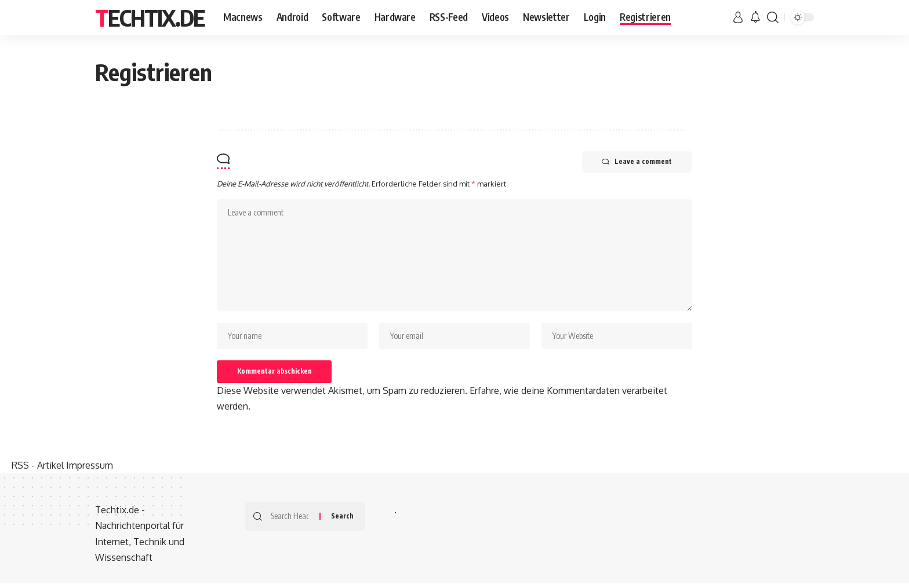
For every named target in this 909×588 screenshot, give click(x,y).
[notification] (755, 17)
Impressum (90, 470)
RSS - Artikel (38, 470)
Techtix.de (150, 17)
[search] (773, 17)
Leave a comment (634, 162)
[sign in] (738, 17)
